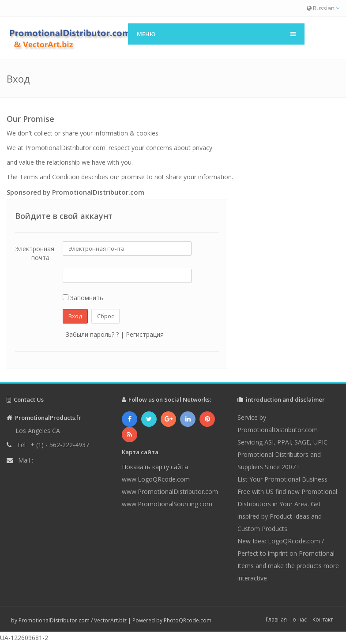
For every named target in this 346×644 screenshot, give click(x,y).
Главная (276, 620)
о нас (300, 620)
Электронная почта (35, 253)
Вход (75, 316)
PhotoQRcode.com (188, 620)
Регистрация (145, 334)
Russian (323, 8)
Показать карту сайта (155, 467)
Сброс (105, 316)
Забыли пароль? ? (92, 334)
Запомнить (83, 298)
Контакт (323, 620)
